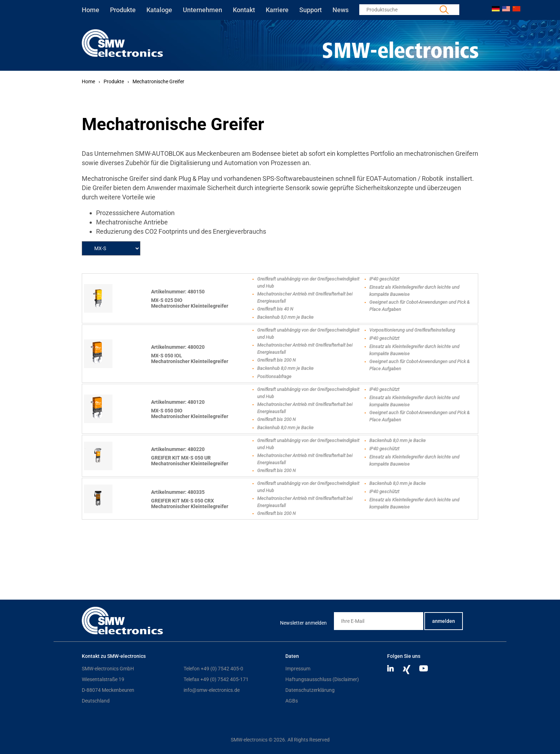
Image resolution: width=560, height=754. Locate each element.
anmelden (444, 621)
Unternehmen (202, 10)
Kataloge (159, 10)
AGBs (292, 701)
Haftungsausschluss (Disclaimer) (322, 679)
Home (91, 10)
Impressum (298, 669)
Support (311, 10)
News (341, 10)
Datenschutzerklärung (310, 690)
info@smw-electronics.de (212, 690)
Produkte (123, 10)
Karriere (277, 10)
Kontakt (244, 10)
